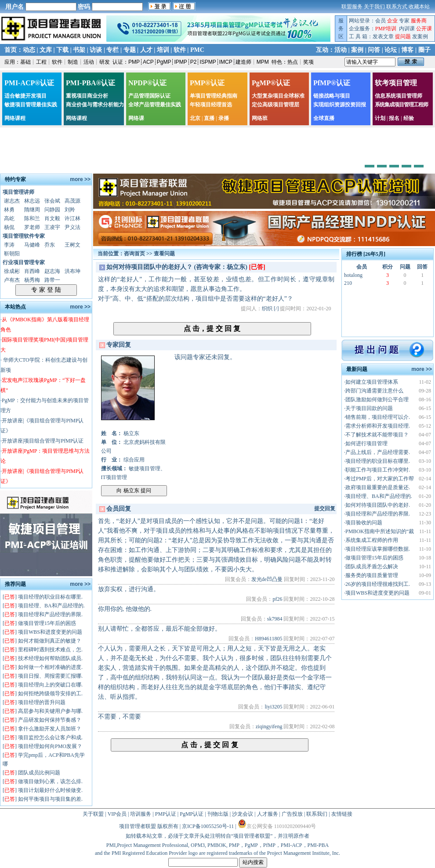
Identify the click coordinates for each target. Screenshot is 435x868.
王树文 (72, 245)
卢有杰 (12, 280)
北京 (195, 118)
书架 (79, 50)
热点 (293, 62)
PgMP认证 (192, 814)
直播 (209, 118)
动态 (29, 50)
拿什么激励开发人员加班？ (50, 729)
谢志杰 (12, 201)
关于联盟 (93, 814)
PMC (197, 50)
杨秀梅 (32, 280)
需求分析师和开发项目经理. (378, 426)
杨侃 (9, 227)
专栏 (112, 50)
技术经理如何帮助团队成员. (50, 658)
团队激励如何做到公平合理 (377, 399)
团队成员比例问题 (39, 773)
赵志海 (52, 271)
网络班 (260, 118)
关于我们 (374, 7)
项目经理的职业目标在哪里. (50, 597)
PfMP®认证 (332, 83)
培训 (163, 50)
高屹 (9, 218)
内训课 (407, 29)
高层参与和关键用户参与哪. (50, 711)
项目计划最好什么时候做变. (50, 790)
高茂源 (72, 201)
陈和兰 (32, 218)
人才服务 (268, 814)
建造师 (243, 62)
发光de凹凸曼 (267, 579)
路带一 (52, 280)
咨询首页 (134, 254)
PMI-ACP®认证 (29, 83)
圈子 (424, 50)
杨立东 (131, 433)
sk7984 (275, 619)
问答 (374, 50)
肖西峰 (32, 271)
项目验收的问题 (364, 523)
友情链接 (342, 814)
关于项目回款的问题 (369, 408)
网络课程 (15, 118)
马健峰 (32, 245)
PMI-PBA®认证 (91, 83)
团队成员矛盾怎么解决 (372, 567)
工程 (41, 62)
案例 (357, 50)
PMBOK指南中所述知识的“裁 (380, 531)
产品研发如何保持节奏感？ (50, 720)
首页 (11, 50)
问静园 (52, 210)
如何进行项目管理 (366, 443)
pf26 (277, 599)
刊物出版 (218, 814)
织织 (267, 309)
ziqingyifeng (269, 726)
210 (348, 283)
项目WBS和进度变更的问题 (50, 632)
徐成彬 (12, 271)
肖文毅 (52, 218)
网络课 (136, 118)
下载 (62, 50)
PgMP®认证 (271, 83)
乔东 (50, 245)
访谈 (96, 50)
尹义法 (72, 227)
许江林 (72, 218)
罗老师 (32, 227)
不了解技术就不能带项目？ (377, 435)
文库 (46, 50)
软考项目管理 (396, 83)
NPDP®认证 (147, 83)
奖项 (308, 62)
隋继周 (32, 210)
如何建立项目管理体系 (372, 382)
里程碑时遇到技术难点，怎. (50, 650)
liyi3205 (273, 707)
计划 (380, 118)
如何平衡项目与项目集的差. (50, 799)
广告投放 (292, 814)
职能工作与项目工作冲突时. (378, 470)
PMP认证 (166, 814)
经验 (409, 118)
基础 (25, 62)
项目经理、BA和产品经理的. (51, 606)
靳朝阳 (12, 254)
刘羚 (70, 210)
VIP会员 (117, 814)
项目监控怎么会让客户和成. (50, 737)
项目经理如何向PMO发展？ (50, 746)
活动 (341, 50)
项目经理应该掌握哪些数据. (378, 549)
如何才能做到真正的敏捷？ (50, 641)
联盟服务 (352, 7)
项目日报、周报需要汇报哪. (50, 676)
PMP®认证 (207, 83)
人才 (146, 50)
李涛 (9, 245)
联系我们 (317, 814)
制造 (73, 62)
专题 (130, 50)
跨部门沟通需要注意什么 (374, 391)
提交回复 (325, 508)
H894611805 (268, 639)
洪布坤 (72, 271)
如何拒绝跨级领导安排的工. (50, 694)
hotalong (353, 275)
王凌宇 (52, 227)
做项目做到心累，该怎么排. (50, 781)
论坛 (391, 50)
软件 (180, 50)
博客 (407, 50)
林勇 (9, 210)
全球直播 (324, 118)
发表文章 (383, 36)
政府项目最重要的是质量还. (378, 487)
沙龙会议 (243, 814)
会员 (381, 21)
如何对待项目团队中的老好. (378, 505)
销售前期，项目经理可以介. (378, 417)
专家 (404, 21)
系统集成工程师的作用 (372, 540)
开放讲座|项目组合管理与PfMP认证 (43, 441)
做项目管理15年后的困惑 (47, 623)
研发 (105, 62)
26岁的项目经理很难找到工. (378, 584)
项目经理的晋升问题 (42, 702)
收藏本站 (419, 7)
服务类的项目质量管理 (372, 575)
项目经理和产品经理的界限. (50, 614)
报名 (394, 118)
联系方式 (397, 7)
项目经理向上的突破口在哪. (50, 685)
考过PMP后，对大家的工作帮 (380, 479)
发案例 (420, 36)
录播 (224, 118)
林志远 (32, 201)
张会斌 (52, 201)
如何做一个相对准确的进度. (50, 667)
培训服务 (141, 814)
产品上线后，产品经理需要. (378, 452)
